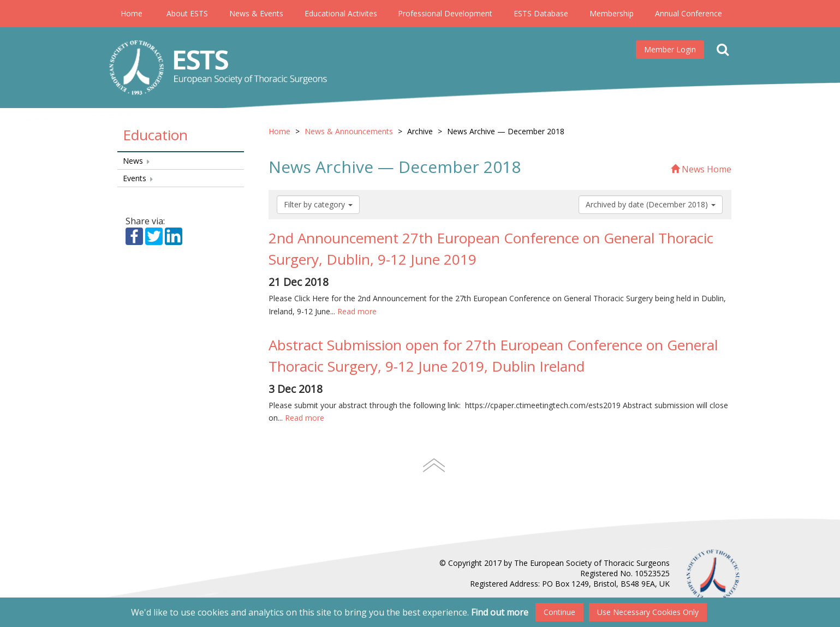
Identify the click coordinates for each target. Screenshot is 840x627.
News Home (701, 169)
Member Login (670, 49)
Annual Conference (689, 13)
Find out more (500, 612)
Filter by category (318, 204)
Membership (612, 13)
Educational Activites (341, 13)
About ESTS (187, 13)
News (137, 161)
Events (138, 178)
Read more (357, 311)
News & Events (256, 13)
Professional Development (445, 13)
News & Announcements (349, 131)
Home (132, 13)
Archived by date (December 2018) (651, 204)
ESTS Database (541, 13)
